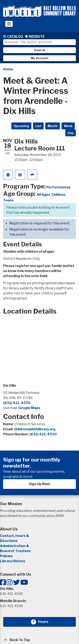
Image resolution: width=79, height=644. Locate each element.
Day (71, 133)
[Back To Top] (39, 640)
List (38, 126)
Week (68, 126)
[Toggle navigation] (9, 24)
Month (53, 126)
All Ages (43, 195)
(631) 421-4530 (17, 403)
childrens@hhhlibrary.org (35, 429)
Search (40, 50)
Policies (6, 556)
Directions (9, 541)
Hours (46, 622)
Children (58, 195)
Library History (13, 561)
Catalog (15, 37)
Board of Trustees (15, 551)
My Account (40, 58)
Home (8, 69)
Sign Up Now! (39, 484)
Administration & (15, 546)
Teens (8, 200)
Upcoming (21, 126)
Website (37, 37)
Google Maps (29, 408)
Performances (58, 187)
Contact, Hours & (15, 536)
